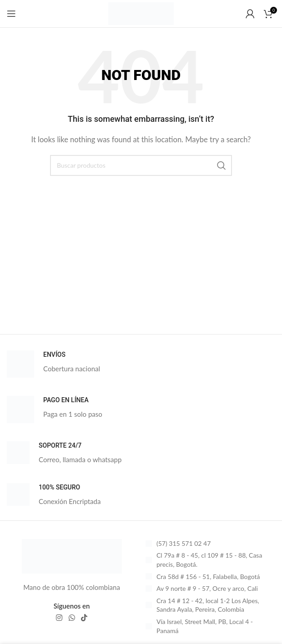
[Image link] (72, 555)
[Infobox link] (141, 364)
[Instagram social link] (59, 618)
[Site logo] (141, 13)
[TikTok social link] (84, 618)
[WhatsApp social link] (72, 618)
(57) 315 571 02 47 (184, 543)
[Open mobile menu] (11, 14)
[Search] (141, 165)
